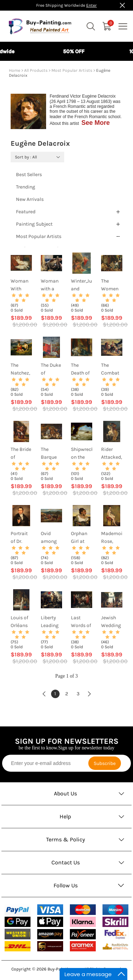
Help (65, 816)
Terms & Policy (66, 839)
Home (15, 70)
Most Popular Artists (72, 70)
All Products (36, 70)
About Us (65, 793)
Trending (26, 187)
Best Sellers (29, 175)
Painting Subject (34, 224)
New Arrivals (30, 199)
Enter (92, 5)
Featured (26, 212)
